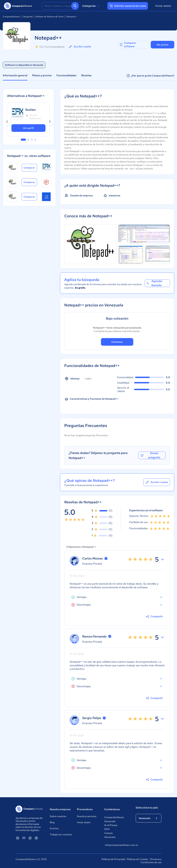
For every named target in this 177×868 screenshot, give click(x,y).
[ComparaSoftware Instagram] (36, 838)
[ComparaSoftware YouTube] (24, 838)
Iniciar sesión (163, 6)
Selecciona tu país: (147, 808)
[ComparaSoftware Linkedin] (18, 838)
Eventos (54, 828)
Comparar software (128, 45)
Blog (52, 822)
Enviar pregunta (150, 455)
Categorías (91, 6)
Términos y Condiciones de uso (151, 861)
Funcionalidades (66, 75)
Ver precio (162, 45)
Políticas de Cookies (137, 859)
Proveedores (85, 809)
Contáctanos (112, 809)
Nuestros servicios (87, 816)
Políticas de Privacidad (113, 859)
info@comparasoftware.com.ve (117, 845)
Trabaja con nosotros (61, 834)
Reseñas (86, 75)
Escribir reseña (80, 47)
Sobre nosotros (58, 816)
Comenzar (117, 342)
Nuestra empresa (60, 809)
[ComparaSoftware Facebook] (30, 838)
